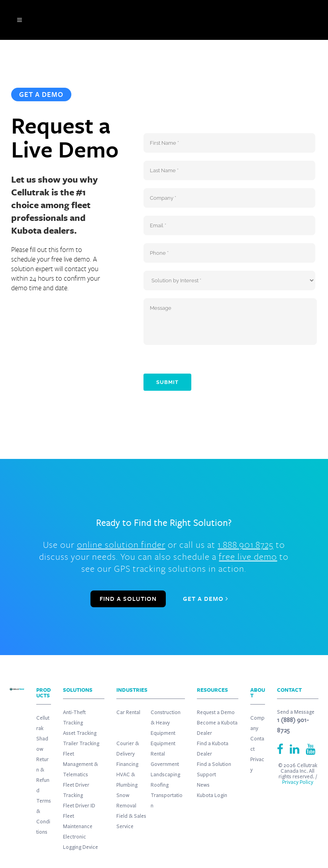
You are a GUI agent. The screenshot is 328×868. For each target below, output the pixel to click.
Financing (127, 764)
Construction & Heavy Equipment (166, 723)
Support (206, 775)
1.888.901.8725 (246, 544)
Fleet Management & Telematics (81, 764)
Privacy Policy (298, 782)
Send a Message (296, 712)
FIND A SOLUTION (128, 599)
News (203, 785)
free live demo (248, 556)
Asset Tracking (80, 733)
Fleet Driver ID (79, 806)
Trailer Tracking (81, 744)
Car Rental (128, 713)
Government (165, 764)
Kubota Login (212, 795)
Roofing (160, 785)
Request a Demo (216, 713)
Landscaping (165, 775)
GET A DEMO (206, 599)
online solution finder (121, 544)
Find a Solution (214, 764)
